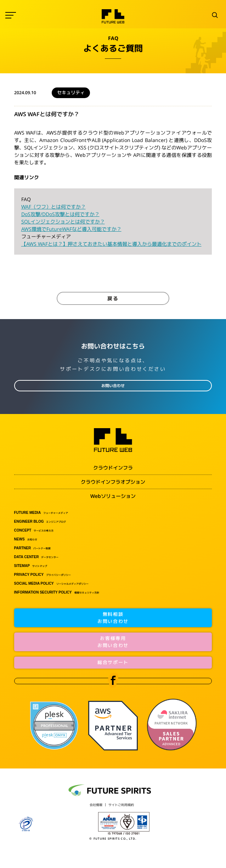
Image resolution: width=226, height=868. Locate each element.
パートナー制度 (33, 548)
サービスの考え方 (34, 531)
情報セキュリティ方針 (57, 592)
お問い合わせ (113, 386)
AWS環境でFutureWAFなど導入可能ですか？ (71, 229)
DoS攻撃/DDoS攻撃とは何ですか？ (60, 214)
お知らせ (26, 539)
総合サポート (113, 662)
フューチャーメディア (41, 513)
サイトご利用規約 (121, 805)
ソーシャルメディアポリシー (51, 584)
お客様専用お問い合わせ (113, 642)
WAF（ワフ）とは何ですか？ (53, 207)
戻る (113, 298)
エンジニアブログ (40, 522)
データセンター (36, 557)
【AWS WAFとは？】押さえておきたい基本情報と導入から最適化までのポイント (111, 244)
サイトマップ (31, 566)
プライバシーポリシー (43, 575)
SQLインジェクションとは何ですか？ (63, 222)
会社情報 (96, 805)
